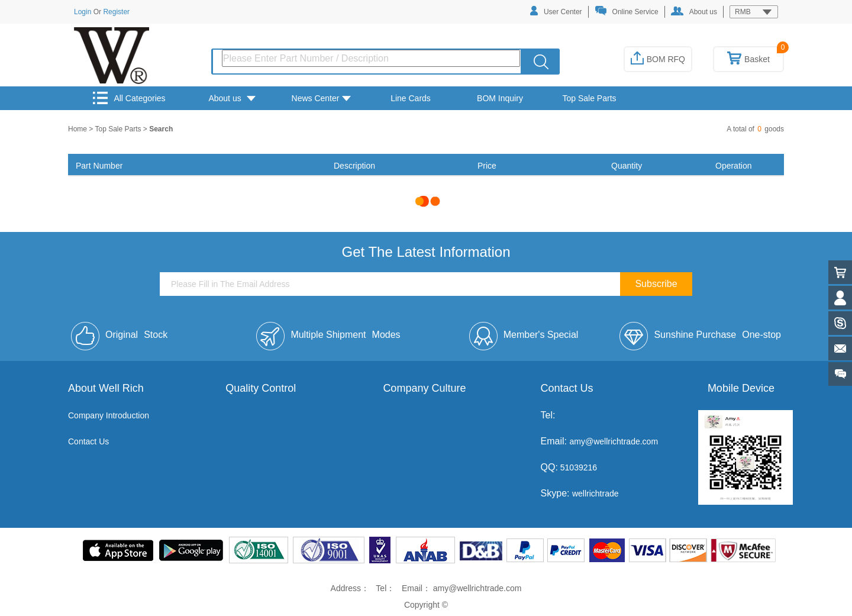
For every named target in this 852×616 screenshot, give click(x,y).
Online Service (627, 11)
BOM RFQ (658, 59)
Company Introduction (109, 415)
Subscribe (656, 284)
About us (694, 11)
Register (116, 12)
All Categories (129, 98)
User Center (556, 11)
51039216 (577, 467)
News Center (322, 98)
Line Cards (411, 98)
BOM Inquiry (500, 98)
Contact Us (88, 441)
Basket (748, 59)
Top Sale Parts (589, 98)
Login (83, 12)
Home (78, 129)
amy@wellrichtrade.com (614, 441)
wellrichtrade (596, 494)
